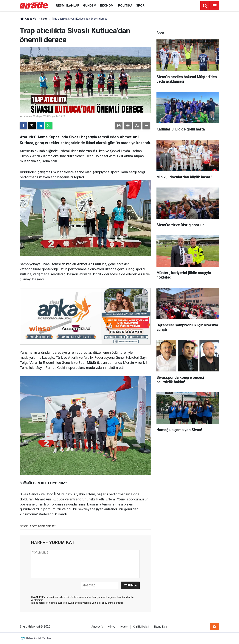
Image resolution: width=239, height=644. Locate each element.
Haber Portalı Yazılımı (39, 638)
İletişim (124, 627)
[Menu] (215, 6)
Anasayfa (28, 19)
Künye (111, 627)
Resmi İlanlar (68, 5)
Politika (125, 5)
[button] (128, 126)
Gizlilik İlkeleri (141, 627)
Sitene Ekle (160, 627)
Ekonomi (107, 5)
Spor (140, 5)
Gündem (90, 5)
